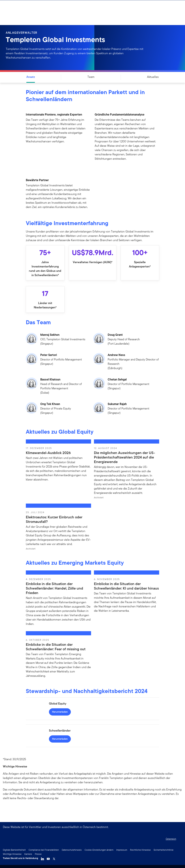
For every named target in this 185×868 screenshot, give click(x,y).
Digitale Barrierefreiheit (14, 850)
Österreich (171, 839)
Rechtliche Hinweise (140, 850)
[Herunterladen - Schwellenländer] (60, 739)
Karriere (28, 854)
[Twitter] (54, 858)
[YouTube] (48, 858)
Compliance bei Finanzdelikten (44, 850)
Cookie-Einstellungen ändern (99, 850)
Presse (38, 854)
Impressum (122, 850)
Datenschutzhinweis (72, 850)
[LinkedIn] (42, 858)
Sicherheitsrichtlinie (164, 850)
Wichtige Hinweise (12, 854)
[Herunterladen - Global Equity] (60, 712)
